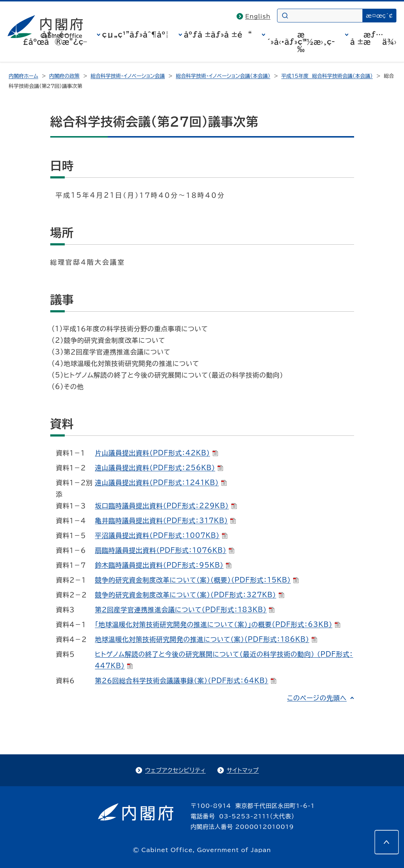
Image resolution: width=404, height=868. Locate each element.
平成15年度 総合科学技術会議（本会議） (327, 76)
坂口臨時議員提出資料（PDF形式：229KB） (166, 506)
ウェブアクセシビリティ (175, 770)
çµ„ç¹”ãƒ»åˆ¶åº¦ (135, 34)
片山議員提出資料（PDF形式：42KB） (157, 453)
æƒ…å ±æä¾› (373, 38)
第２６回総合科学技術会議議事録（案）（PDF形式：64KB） (186, 681)
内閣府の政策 (64, 76)
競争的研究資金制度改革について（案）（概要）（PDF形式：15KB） (197, 580)
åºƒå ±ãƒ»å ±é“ (218, 34)
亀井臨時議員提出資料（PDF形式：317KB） (166, 521)
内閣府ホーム (23, 76)
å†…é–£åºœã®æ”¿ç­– (55, 38)
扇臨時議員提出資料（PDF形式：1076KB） (165, 550)
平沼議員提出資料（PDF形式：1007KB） (161, 535)
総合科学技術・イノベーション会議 (127, 76)
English (258, 16)
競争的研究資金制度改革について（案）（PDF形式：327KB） (190, 595)
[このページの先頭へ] (387, 842)
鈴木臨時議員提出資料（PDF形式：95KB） (163, 565)
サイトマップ (243, 770)
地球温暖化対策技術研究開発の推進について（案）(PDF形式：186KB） (206, 639)
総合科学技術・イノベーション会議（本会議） (223, 76)
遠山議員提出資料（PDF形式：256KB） (159, 468)
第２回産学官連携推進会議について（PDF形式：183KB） (185, 610)
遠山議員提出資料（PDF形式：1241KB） (161, 483)
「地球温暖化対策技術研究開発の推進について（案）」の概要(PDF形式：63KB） (218, 624)
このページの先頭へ (317, 698)
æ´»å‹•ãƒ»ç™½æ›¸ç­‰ (301, 42)
